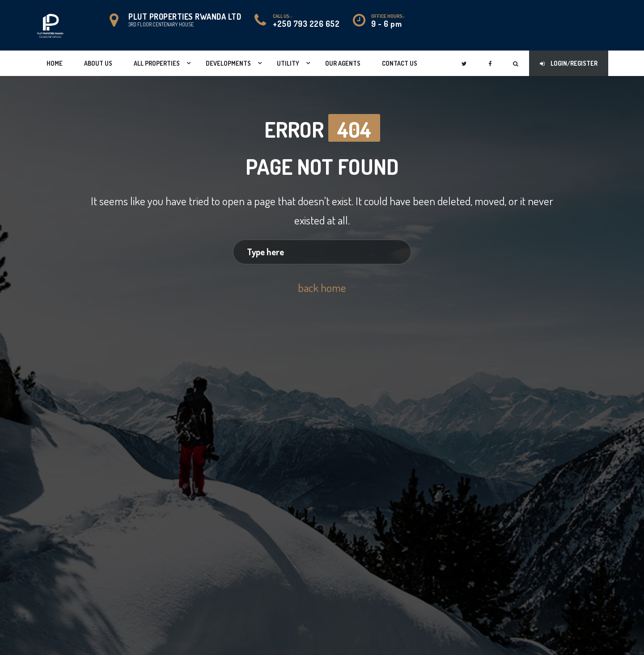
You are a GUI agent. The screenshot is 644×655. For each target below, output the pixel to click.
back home (322, 284)
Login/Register (569, 63)
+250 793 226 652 (306, 24)
